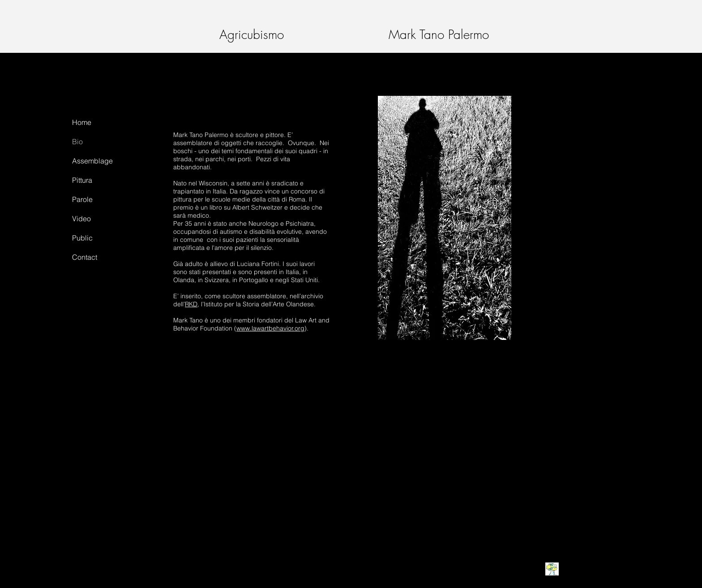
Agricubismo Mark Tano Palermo (344, 34)
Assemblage (92, 161)
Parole (82, 199)
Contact (85, 257)
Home (82, 122)
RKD (191, 304)
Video (81, 219)
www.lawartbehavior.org (270, 328)
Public (82, 238)
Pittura (82, 180)
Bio (77, 142)
